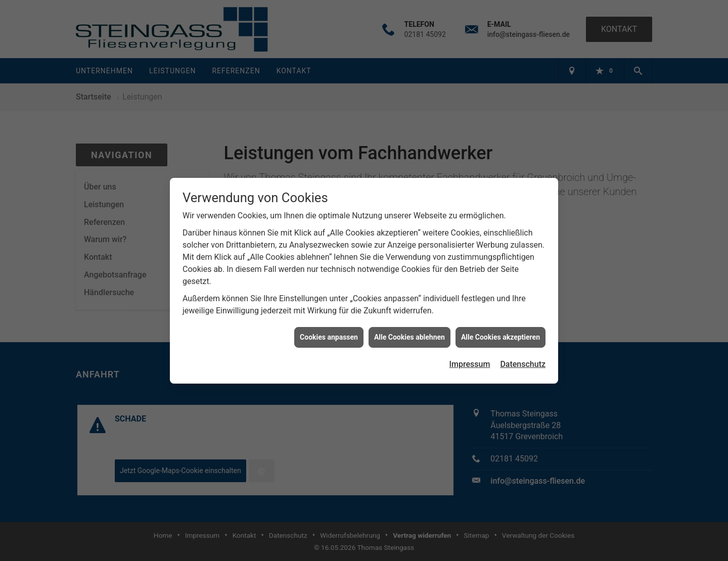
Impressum (470, 362)
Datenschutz (523, 362)
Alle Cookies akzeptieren (500, 335)
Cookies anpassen (329, 335)
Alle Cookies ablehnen (409, 335)
